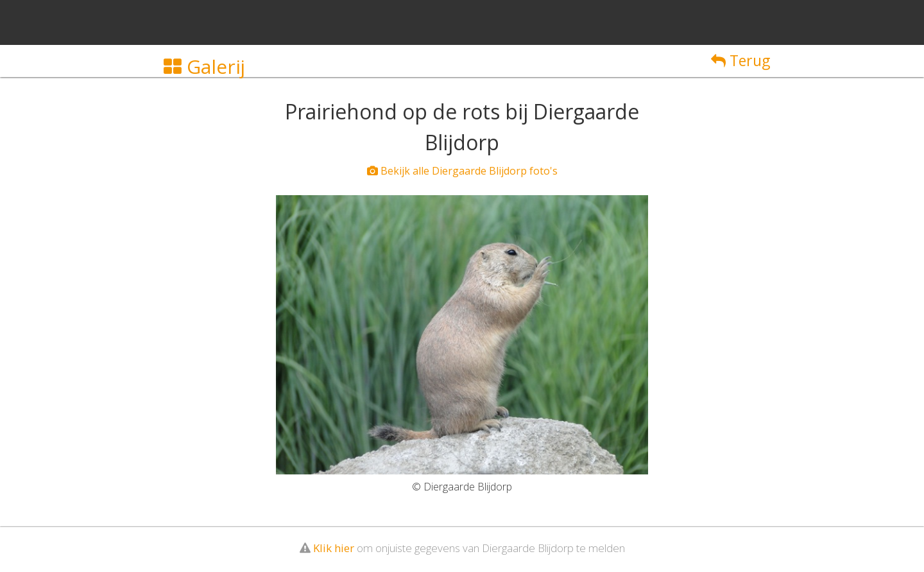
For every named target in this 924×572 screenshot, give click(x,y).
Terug (740, 60)
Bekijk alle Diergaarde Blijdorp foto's (462, 171)
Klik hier (334, 548)
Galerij (204, 66)
